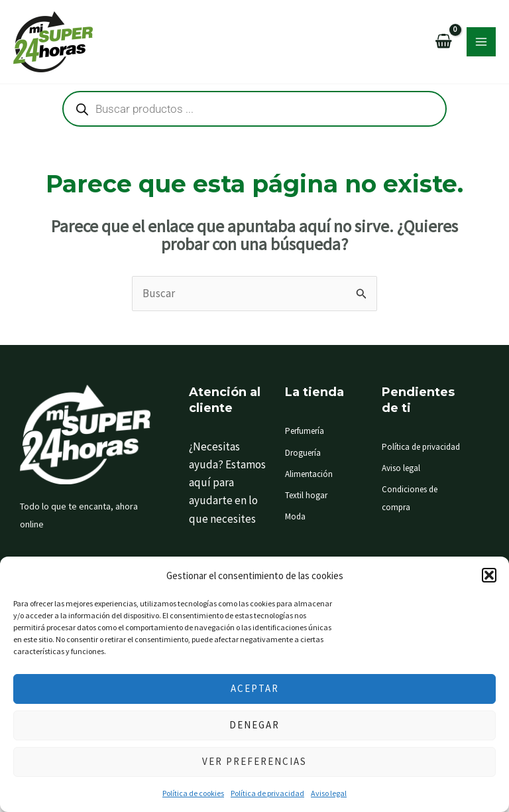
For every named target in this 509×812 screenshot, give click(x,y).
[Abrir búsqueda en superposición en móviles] (254, 109)
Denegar (254, 725)
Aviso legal (329, 793)
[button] (489, 575)
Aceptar (255, 688)
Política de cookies (193, 793)
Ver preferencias (254, 761)
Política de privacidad (267, 793)
